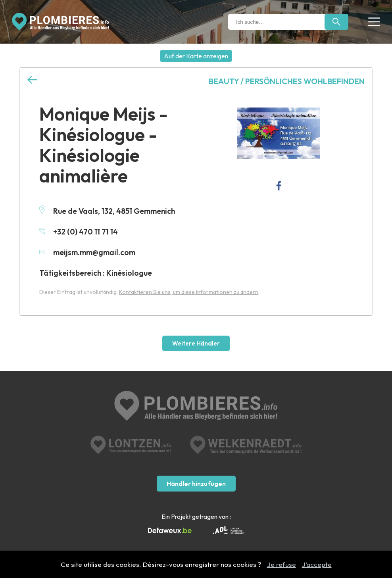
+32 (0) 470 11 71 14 (79, 232)
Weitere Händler (196, 343)
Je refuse (282, 564)
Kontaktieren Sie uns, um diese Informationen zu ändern (189, 292)
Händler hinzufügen (196, 484)
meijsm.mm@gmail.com (87, 252)
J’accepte (317, 564)
